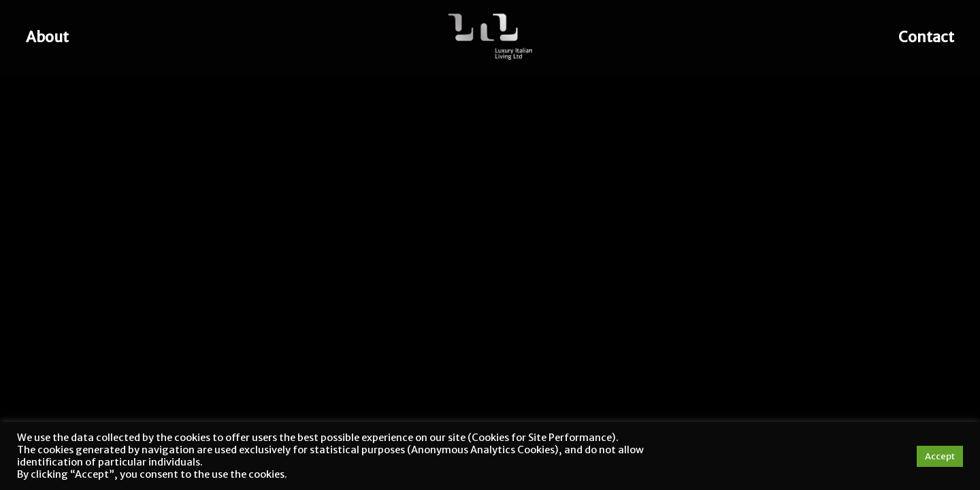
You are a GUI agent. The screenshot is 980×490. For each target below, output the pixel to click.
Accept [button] (940, 456)
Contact (926, 37)
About (47, 37)
